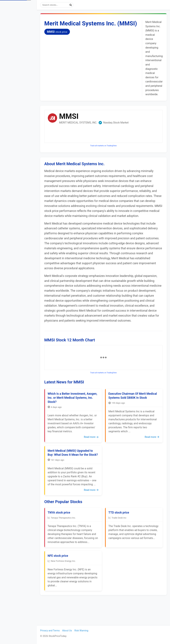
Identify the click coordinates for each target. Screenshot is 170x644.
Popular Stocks (20, 37)
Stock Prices (13, 19)
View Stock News (16, 28)
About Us (72, 631)
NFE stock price (63, 578)
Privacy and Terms (55, 631)
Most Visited (20, 46)
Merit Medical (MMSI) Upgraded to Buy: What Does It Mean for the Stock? (75, 469)
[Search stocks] (61, 5)
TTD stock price (121, 534)
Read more (93, 447)
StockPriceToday (21, 6)
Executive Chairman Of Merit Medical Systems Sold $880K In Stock (131, 408)
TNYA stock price (64, 534)
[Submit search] (75, 5)
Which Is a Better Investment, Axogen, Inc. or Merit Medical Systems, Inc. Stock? (71, 408)
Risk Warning (86, 631)
